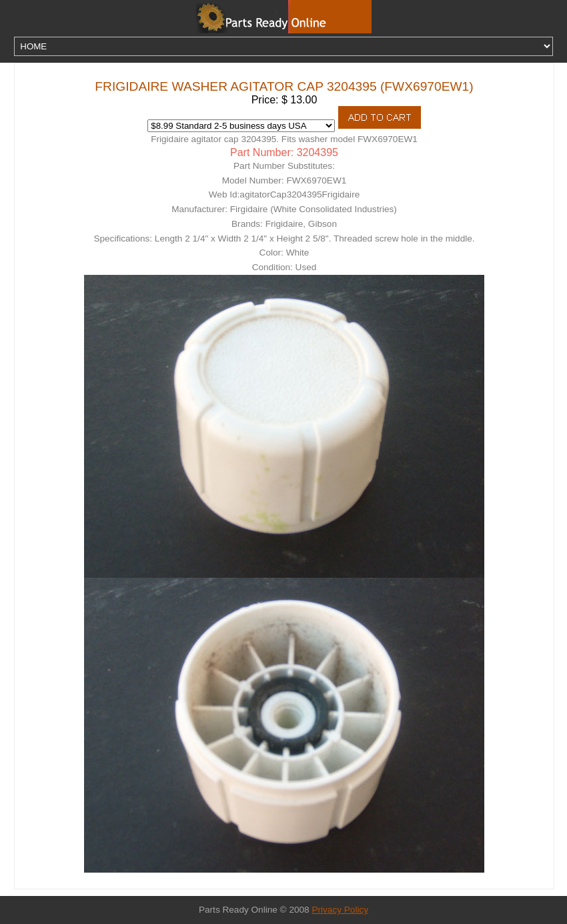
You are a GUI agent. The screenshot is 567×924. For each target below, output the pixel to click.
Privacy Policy (340, 910)
